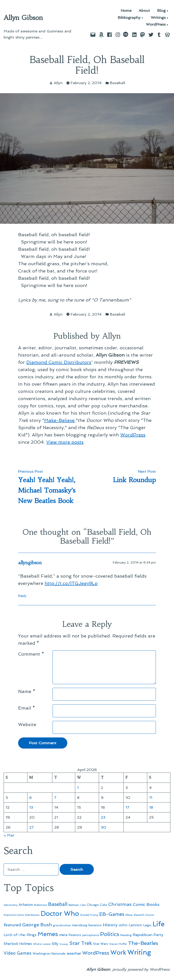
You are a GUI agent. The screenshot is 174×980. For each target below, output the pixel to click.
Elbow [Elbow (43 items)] (129, 915)
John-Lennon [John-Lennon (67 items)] (130, 925)
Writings (158, 18)
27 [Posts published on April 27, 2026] (31, 827)
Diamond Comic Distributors (59, 362)
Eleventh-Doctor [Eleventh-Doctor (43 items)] (144, 915)
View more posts (65, 442)
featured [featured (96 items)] (12, 925)
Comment (31, 654)
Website (27, 725)
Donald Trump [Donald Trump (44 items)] (89, 915)
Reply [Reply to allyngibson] (22, 596)
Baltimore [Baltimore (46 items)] (41, 905)
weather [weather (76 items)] (74, 953)
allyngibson (30, 563)
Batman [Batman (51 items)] (74, 905)
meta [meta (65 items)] (63, 935)
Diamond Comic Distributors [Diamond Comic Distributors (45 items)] (22, 915)
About (144, 11)
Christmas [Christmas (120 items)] (120, 904)
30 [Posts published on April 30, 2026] (104, 827)
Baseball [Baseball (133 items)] (58, 904)
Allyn (58, 83)
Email (27, 708)
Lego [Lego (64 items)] (147, 925)
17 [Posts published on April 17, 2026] (127, 807)
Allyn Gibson (23, 18)
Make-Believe (59, 420)
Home (126, 11)
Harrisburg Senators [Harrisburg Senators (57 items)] (87, 925)
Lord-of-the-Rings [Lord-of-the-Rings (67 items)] (20, 935)
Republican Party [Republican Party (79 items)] (148, 935)
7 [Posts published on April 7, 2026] (55, 798)
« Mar (9, 835)
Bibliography (129, 18)
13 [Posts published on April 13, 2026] (31, 807)
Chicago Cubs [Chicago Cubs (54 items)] (97, 905)
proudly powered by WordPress (141, 969)
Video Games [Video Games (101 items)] (18, 953)
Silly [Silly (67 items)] (55, 944)
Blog (161, 11)
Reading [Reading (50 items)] (126, 935)
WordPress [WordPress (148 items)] (96, 953)
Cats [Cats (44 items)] (83, 905)
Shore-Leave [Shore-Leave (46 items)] (42, 944)
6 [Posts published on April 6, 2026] (31, 798)
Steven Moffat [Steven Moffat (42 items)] (118, 944)
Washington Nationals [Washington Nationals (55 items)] (49, 953)
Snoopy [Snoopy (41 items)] (64, 944)
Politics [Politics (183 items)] (110, 934)
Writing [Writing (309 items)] (139, 952)
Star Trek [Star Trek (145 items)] (81, 943)
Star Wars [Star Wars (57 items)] (101, 944)
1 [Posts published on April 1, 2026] (78, 788)
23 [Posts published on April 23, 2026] (103, 817)
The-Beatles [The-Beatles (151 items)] (143, 943)
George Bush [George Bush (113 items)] (37, 925)
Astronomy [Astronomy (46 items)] (11, 905)
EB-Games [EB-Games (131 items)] (112, 914)
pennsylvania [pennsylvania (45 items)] (91, 935)
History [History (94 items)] (110, 925)
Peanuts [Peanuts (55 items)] (75, 935)
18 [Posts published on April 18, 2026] (151, 807)
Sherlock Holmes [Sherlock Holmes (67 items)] (18, 944)
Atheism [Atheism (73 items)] (26, 905)
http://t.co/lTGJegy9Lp (71, 583)
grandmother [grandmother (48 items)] (62, 925)
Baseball (117, 83)
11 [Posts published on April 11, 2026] (151, 798)
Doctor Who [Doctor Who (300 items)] (60, 914)
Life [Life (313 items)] (158, 924)
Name (27, 691)
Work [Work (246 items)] (118, 952)
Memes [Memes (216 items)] (48, 934)
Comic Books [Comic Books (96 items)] (146, 904)
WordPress (156, 25)
